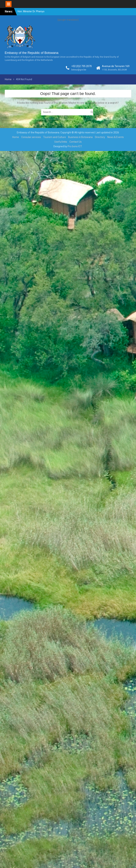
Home (16, 137)
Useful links (61, 142)
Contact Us (76, 142)
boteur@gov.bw (79, 70)
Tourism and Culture (55, 137)
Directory (100, 137)
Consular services (31, 137)
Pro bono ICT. (75, 146)
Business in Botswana (80, 137)
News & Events (116, 137)
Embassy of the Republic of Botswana (32, 53)
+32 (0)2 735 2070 (82, 66)
